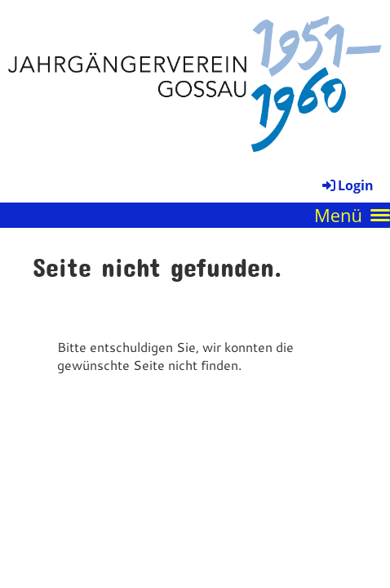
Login (347, 185)
